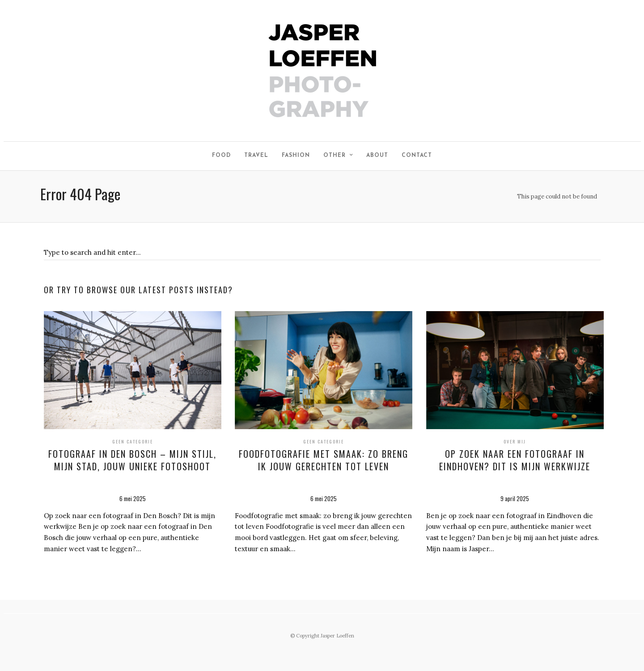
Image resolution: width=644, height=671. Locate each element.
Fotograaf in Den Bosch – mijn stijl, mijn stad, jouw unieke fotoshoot (132, 460)
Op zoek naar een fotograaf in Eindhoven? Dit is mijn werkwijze (515, 460)
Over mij (515, 441)
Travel (256, 156)
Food (221, 156)
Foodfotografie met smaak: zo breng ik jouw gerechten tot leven (324, 460)
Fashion (296, 156)
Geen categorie (133, 441)
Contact (417, 156)
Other (335, 156)
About (377, 156)
